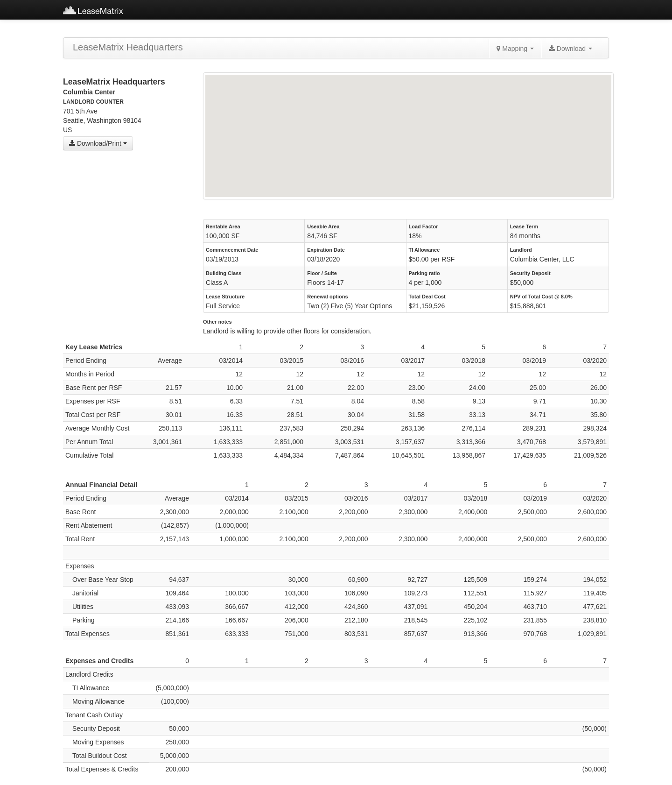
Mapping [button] (515, 49)
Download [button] (570, 49)
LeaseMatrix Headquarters (128, 47)
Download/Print (98, 143)
